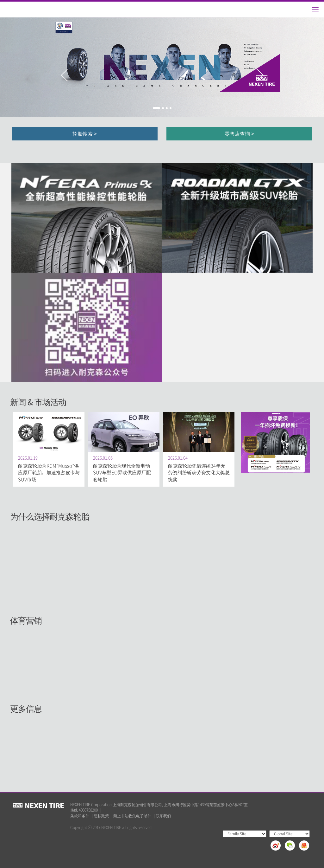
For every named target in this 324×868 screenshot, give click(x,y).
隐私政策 (101, 816)
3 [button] (167, 108)
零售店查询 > (239, 133)
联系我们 (163, 816)
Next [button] (260, 75)
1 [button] (156, 108)
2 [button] (163, 108)
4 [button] (171, 108)
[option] (162, 67)
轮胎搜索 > (85, 133)
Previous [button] (64, 75)
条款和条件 (80, 816)
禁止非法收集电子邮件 (132, 816)
